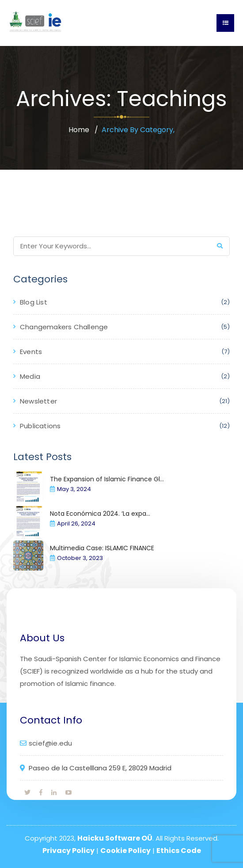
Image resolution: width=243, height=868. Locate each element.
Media (30, 376)
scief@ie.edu (50, 743)
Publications (40, 426)
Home (79, 130)
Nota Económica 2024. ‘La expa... (100, 514)
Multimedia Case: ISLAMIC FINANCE (102, 548)
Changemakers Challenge (64, 327)
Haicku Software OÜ (115, 838)
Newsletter (38, 401)
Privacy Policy (68, 851)
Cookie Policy (125, 851)
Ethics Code (179, 851)
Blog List (34, 302)
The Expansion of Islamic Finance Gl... (107, 479)
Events (31, 352)
